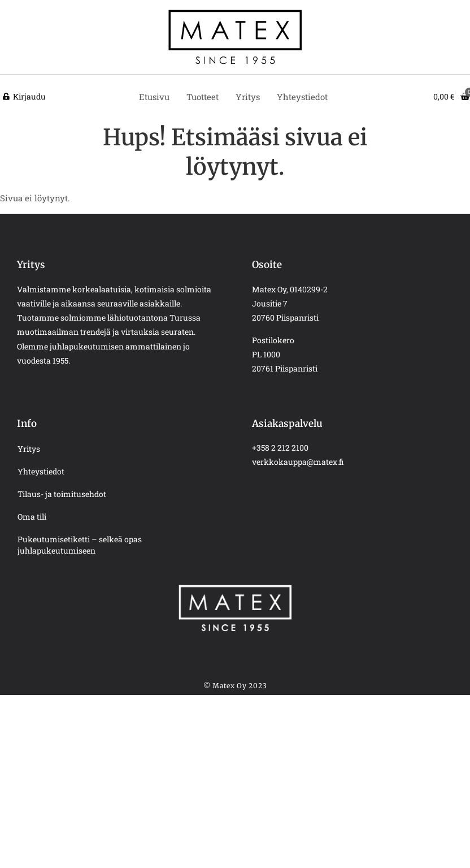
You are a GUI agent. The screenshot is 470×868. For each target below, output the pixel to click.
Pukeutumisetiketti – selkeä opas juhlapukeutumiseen (80, 545)
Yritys (248, 97)
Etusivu (154, 97)
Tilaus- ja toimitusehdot (62, 494)
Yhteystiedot (302, 97)
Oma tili (32, 517)
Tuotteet (203, 97)
